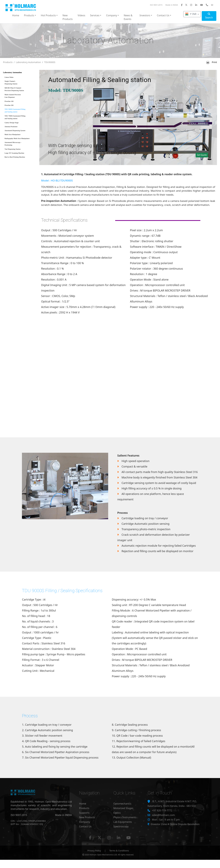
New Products (68, 17)
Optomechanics (122, 804)
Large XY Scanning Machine (14, 153)
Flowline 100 (9, 101)
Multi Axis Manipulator (13, 134)
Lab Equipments (123, 822)
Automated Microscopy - (20, 144)
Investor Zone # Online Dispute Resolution (175, 824)
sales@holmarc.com (163, 815)
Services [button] (95, 15)
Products (8, 62)
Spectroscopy (121, 826)
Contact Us (85, 826)
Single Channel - (20, 83)
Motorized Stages (123, 808)
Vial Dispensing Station (12, 149)
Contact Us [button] (163, 15)
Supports (84, 813)
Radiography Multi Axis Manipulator (17, 138)
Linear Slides (9, 77)
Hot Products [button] (48, 15)
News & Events (128, 17)
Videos (81, 15)
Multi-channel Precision (20, 96)
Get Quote (202, 155)
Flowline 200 (9, 105)
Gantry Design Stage (12, 123)
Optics (117, 813)
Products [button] (29, 15)
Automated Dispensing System (15, 130)
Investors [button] (145, 15)
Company (85, 822)
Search (209, 16)
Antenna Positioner (11, 127)
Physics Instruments (125, 817)
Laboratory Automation (28, 62)
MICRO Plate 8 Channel (20, 90)
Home (16, 15)
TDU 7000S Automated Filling (20, 118)
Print (212, 62)
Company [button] (112, 15)
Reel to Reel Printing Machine (15, 157)
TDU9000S (50, 62)
